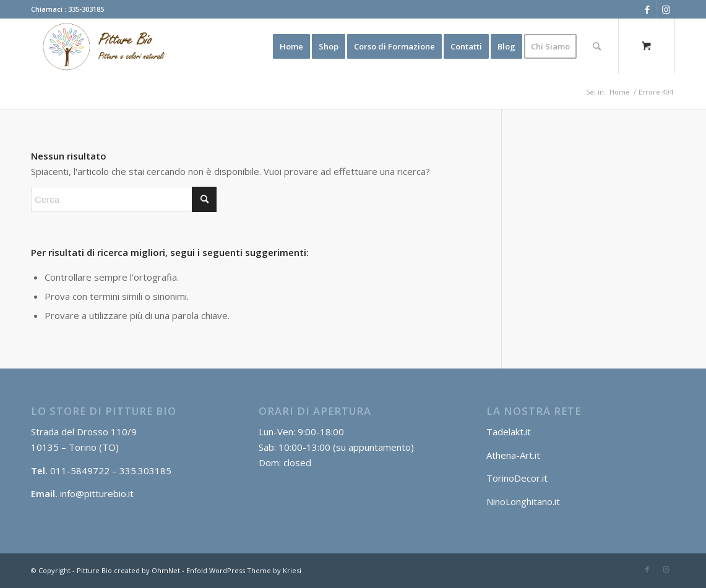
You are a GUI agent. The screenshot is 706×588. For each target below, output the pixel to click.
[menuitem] (291, 46)
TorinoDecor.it (517, 478)
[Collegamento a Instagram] (666, 9)
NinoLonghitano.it (523, 501)
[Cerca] (597, 46)
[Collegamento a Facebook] (647, 9)
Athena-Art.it (514, 455)
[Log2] (101, 46)
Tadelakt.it (509, 432)
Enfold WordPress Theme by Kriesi (244, 570)
